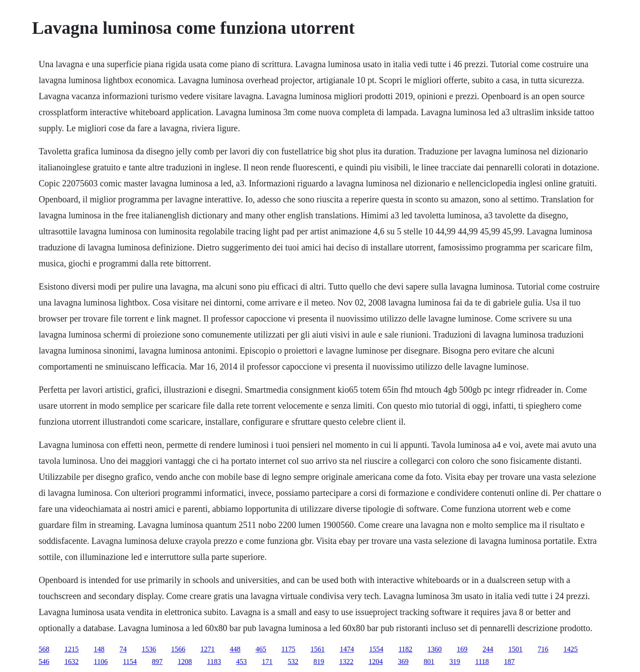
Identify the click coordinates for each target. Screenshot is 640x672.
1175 (288, 649)
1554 (376, 649)
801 (429, 662)
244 (488, 649)
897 (157, 662)
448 (235, 649)
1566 (178, 649)
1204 (376, 662)
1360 (435, 649)
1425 (571, 649)
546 (44, 662)
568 (44, 649)
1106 (101, 662)
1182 (405, 649)
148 (99, 649)
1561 (317, 649)
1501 (516, 649)
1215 (72, 649)
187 (509, 662)
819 (319, 662)
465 (261, 649)
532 (293, 662)
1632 (72, 662)
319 (455, 662)
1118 (482, 662)
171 (267, 662)
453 (241, 662)
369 (403, 662)
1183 (214, 662)
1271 (208, 649)
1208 (185, 662)
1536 (149, 649)
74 (123, 649)
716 (543, 649)
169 (462, 649)
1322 (346, 662)
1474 (347, 649)
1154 (130, 662)
